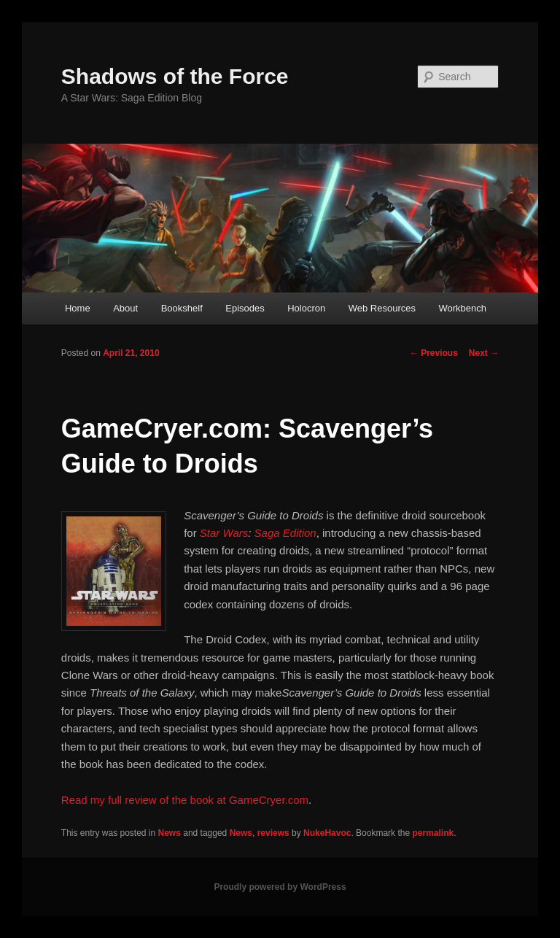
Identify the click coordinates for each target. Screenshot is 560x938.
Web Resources (382, 308)
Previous (434, 353)
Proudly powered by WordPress (280, 887)
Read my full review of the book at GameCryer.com (185, 800)
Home (78, 308)
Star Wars (224, 533)
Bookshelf (182, 308)
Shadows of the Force (175, 76)
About (125, 308)
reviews (273, 833)
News (170, 833)
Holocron (306, 308)
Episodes (245, 308)
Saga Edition (285, 533)
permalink (433, 833)
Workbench (463, 308)
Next (484, 353)
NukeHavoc (327, 833)
